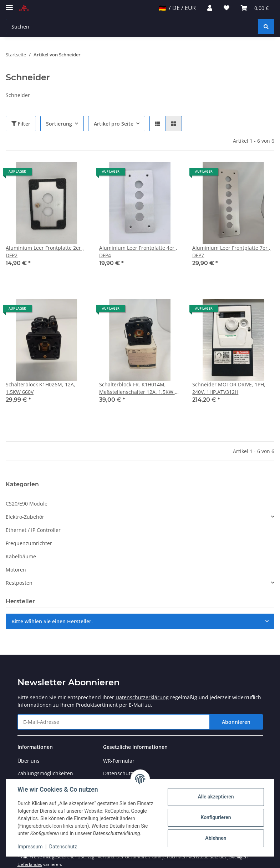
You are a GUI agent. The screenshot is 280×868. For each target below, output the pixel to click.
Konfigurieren (216, 817)
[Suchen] (132, 27)
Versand (106, 857)
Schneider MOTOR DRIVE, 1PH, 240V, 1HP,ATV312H (229, 388)
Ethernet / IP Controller (33, 530)
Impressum (30, 847)
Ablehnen (216, 838)
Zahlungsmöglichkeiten (45, 773)
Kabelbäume (21, 556)
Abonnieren (236, 722)
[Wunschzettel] (226, 8)
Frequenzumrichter (29, 543)
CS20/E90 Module (27, 504)
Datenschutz (63, 847)
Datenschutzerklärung (142, 697)
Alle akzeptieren (216, 797)
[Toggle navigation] (9, 4)
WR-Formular (119, 761)
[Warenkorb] (255, 8)
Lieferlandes (30, 864)
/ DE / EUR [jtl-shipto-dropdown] (177, 8)
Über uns (29, 761)
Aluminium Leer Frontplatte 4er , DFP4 (138, 252)
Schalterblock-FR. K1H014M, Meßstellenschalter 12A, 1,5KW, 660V (137, 388)
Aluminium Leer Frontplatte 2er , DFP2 (45, 252)
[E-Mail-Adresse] (114, 722)
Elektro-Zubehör (25, 517)
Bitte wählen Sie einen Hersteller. (52, 621)
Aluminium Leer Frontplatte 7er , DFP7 (231, 252)
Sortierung (59, 124)
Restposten (19, 583)
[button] (210, 8)
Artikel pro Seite (114, 124)
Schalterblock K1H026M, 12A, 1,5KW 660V (40, 388)
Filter (21, 124)
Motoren (16, 570)
